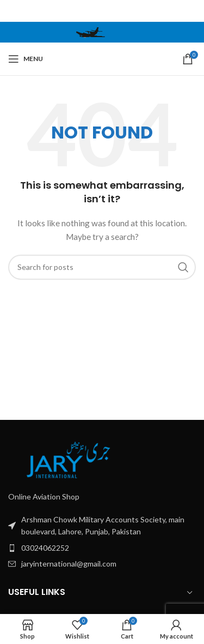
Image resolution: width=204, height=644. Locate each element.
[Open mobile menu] (26, 59)
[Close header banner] (190, 11)
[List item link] (102, 526)
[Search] (102, 267)
